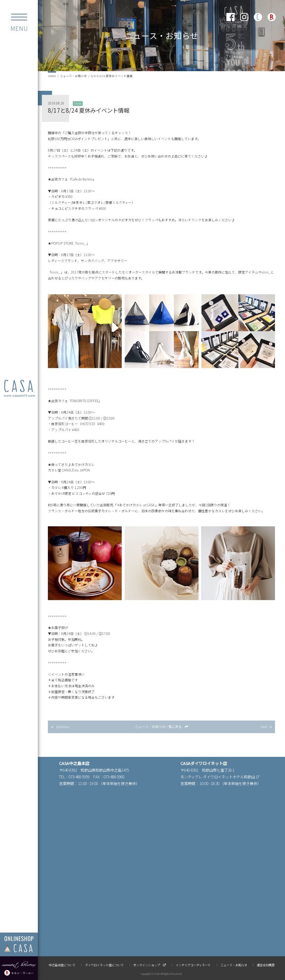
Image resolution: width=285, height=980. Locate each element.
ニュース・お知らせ (73, 76)
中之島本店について (62, 965)
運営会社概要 (266, 965)
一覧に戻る (158, 727)
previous (63, 727)
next (264, 727)
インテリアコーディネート (193, 965)
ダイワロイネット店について (104, 965)
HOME (52, 76)
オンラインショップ (147, 965)
